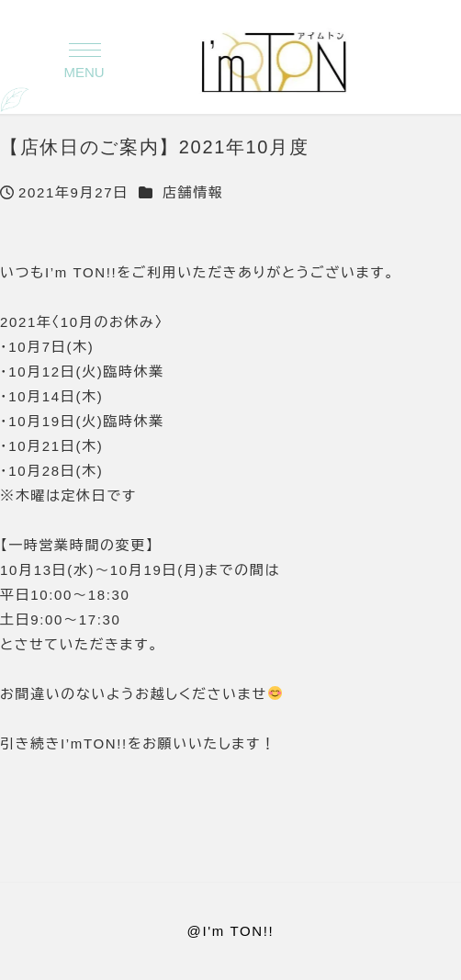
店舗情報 (193, 192)
